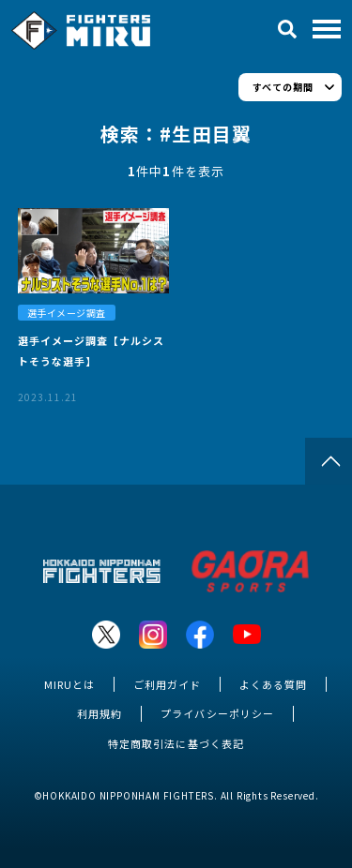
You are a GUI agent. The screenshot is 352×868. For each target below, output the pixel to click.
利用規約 (99, 713)
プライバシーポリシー (217, 713)
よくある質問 (273, 684)
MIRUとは (69, 684)
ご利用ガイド (167, 684)
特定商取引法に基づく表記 (176, 743)
